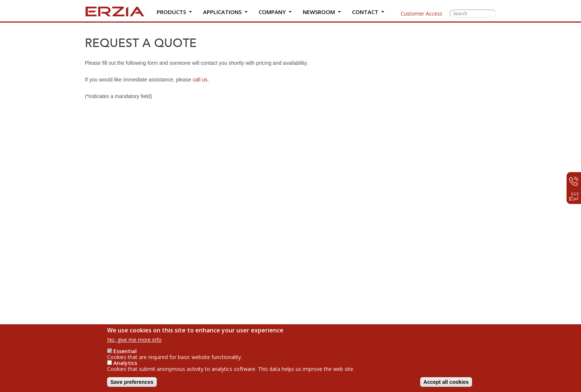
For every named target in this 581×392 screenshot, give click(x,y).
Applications (223, 14)
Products (172, 14)
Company (272, 14)
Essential (125, 351)
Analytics (125, 363)
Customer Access (416, 14)
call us (200, 80)
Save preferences (132, 382)
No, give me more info (134, 340)
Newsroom (319, 14)
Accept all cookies (446, 382)
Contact (365, 14)
